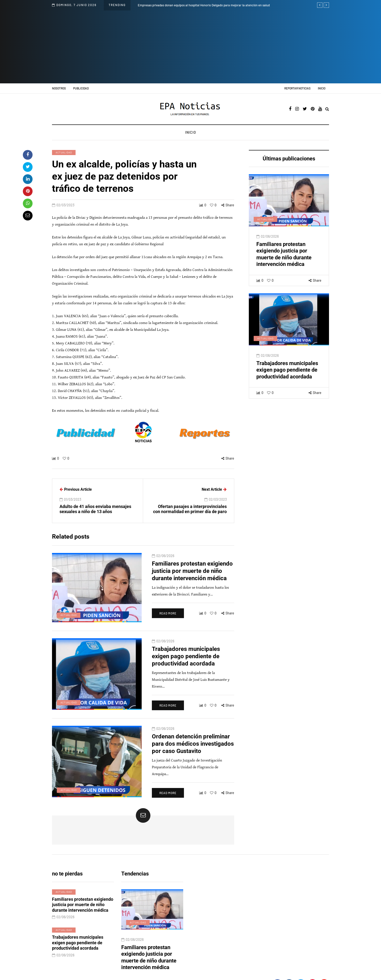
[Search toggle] (327, 109)
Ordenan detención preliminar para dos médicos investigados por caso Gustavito (184, 751)
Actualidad (64, 152)
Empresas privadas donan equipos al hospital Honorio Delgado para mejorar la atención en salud (204, 5)
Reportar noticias (297, 88)
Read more (153, 632)
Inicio (322, 88)
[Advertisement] (190, 47)
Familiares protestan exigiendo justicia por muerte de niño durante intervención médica (183, 590)
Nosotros (59, 88)
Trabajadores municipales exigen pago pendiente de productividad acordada (287, 389)
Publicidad (81, 88)
